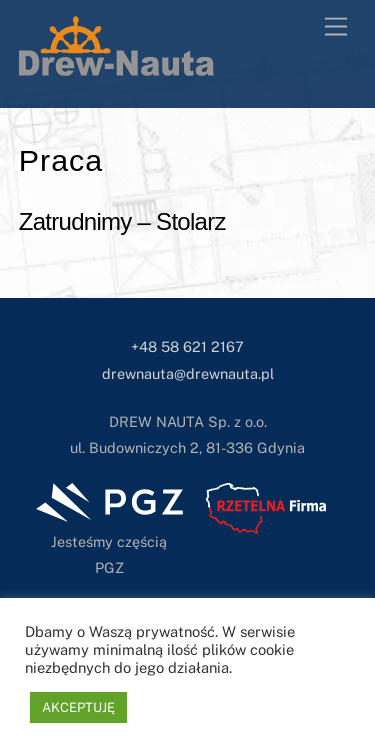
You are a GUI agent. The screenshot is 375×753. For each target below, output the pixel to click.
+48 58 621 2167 (187, 346)
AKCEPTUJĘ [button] (78, 707)
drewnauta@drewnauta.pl (188, 373)
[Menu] (336, 27)
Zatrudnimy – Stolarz (122, 221)
